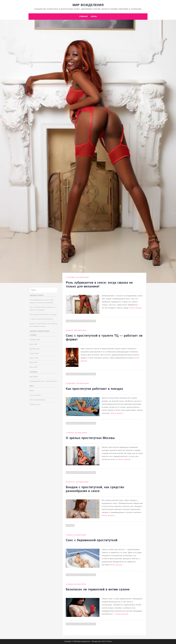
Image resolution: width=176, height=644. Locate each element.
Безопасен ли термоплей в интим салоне (98, 590)
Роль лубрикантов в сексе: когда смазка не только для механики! (99, 285)
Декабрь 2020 (35, 349)
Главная (83, 17)
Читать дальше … (118, 413)
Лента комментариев (37, 400)
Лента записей (35, 395)
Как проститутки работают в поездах (94, 389)
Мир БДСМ (70, 526)
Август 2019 (34, 358)
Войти (32, 391)
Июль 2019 (33, 363)
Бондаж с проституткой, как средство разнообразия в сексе (95, 489)
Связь (94, 17)
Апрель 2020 (34, 353)
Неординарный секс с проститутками (81, 321)
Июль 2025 (34, 344)
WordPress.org (35, 404)
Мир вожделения (88, 5)
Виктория (84, 277)
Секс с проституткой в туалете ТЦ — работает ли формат (104, 338)
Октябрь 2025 (35, 340)
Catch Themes (107, 641)
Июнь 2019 (33, 367)
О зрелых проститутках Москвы (90, 438)
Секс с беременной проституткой (92, 540)
